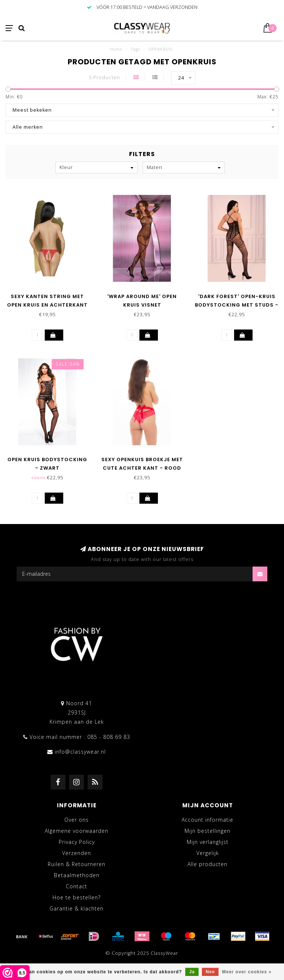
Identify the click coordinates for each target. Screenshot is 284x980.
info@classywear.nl (80, 752)
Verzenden (77, 853)
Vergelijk (208, 853)
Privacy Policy (77, 842)
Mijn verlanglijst (208, 842)
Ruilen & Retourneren (77, 864)
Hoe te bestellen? (77, 897)
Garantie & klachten (77, 908)
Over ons (77, 820)
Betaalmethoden (77, 875)
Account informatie (207, 820)
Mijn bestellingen (207, 831)
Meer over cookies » (247, 972)
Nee (210, 972)
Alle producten (207, 864)
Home (116, 49)
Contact (77, 886)
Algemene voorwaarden (77, 831)
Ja (192, 972)
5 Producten (104, 77)
